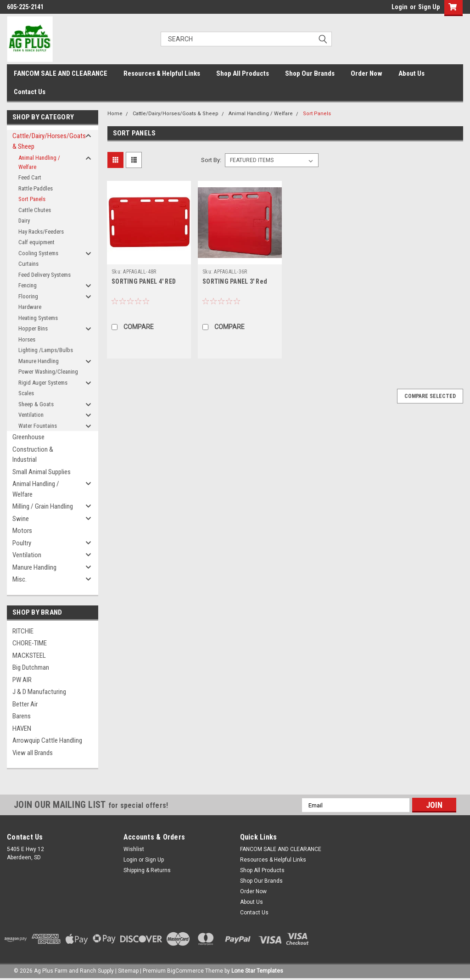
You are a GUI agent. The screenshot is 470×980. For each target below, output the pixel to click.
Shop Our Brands (310, 73)
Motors (22, 531)
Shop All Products (243, 73)
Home (115, 114)
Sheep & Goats (36, 404)
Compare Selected (430, 396)
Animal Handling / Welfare (39, 162)
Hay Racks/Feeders (41, 232)
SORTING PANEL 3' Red (235, 281)
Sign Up (429, 7)
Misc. (20, 579)
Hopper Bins (33, 328)
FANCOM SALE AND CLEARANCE (61, 73)
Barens (22, 716)
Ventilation (31, 415)
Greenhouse (28, 437)
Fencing (28, 285)
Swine (21, 519)
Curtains (28, 264)
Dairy (24, 221)
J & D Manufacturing (39, 692)
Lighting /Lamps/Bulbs (46, 350)
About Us (411, 73)
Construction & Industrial (33, 455)
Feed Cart (30, 177)
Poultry (22, 543)
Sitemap (128, 971)
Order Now (366, 73)
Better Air (25, 704)
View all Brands (33, 753)
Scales (26, 393)
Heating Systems (38, 318)
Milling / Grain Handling (43, 506)
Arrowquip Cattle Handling (47, 740)
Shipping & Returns (147, 870)
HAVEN (22, 728)
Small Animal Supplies (42, 472)
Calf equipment (36, 242)
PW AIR (22, 680)
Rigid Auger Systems (43, 383)
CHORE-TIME (30, 643)
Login (400, 7)
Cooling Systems (38, 253)
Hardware (30, 307)
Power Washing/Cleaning (48, 372)
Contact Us (30, 92)
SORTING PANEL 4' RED (144, 281)
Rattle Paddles (36, 188)
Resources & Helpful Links (162, 73)
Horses (27, 339)
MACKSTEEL (29, 655)
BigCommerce (185, 971)
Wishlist (134, 849)
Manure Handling (39, 361)
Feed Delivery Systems (45, 275)
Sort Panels (32, 199)
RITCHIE (23, 631)
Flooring (28, 296)
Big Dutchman (31, 667)
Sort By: (211, 160)
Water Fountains (38, 426)
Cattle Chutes (35, 210)
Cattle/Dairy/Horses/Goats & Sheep (48, 141)
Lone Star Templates (257, 971)
